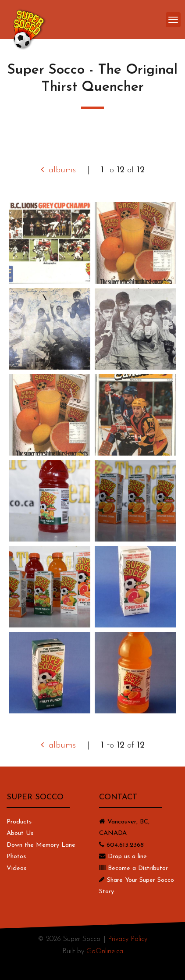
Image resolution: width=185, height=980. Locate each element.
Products (19, 822)
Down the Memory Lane (41, 845)
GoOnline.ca (105, 951)
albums (58, 170)
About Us (20, 833)
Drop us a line (127, 857)
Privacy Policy (128, 939)
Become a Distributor (138, 868)
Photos (16, 857)
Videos (16, 868)
